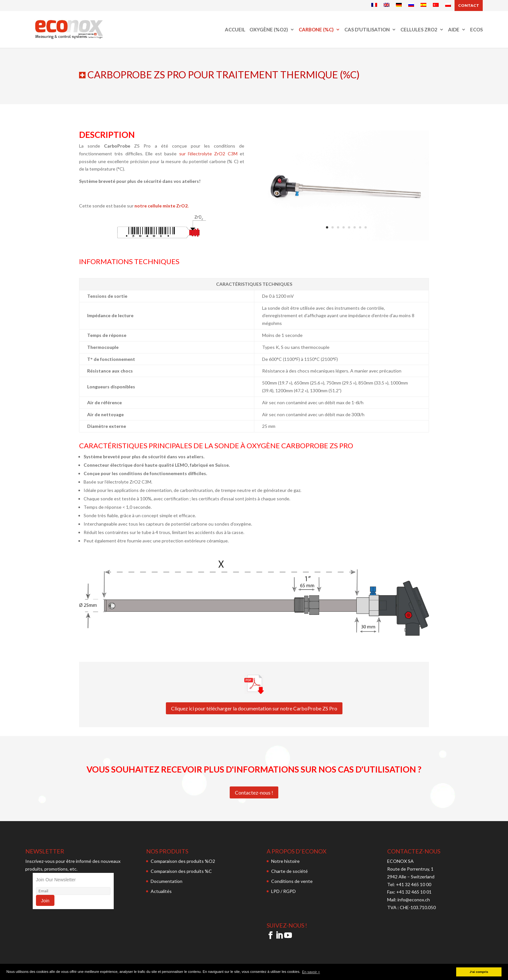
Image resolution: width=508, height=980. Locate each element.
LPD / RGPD (283, 891)
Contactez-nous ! (254, 792)
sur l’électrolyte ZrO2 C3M (208, 154)
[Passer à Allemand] (399, 5)
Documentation (167, 881)
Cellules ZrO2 (419, 30)
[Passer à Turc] (436, 5)
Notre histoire (285, 861)
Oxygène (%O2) (269, 30)
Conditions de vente (292, 881)
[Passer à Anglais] (387, 5)
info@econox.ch (414, 900)
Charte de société (289, 871)
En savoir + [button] (311, 972)
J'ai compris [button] (479, 972)
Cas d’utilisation (367, 30)
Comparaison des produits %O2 (183, 861)
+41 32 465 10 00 (414, 884)
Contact (469, 5)
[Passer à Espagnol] (423, 5)
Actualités (161, 891)
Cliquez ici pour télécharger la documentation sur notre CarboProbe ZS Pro (254, 708)
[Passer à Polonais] (448, 5)
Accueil (235, 30)
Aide (454, 30)
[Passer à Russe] (411, 5)
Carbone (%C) (316, 30)
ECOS (476, 30)
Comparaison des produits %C (181, 871)
